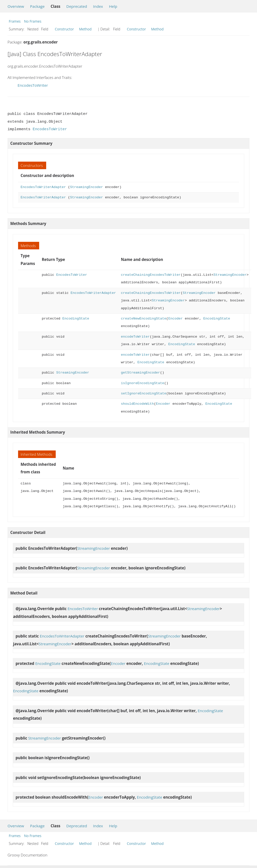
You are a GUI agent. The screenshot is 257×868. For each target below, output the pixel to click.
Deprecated (77, 6)
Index (98, 6)
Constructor (65, 29)
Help (113, 6)
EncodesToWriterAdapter (43, 187)
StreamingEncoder (86, 187)
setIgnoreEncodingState (144, 394)
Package (37, 6)
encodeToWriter (135, 337)
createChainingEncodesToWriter (151, 275)
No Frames (33, 21)
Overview (16, 6)
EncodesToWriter (33, 85)
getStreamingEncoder (141, 373)
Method (85, 29)
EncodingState (76, 319)
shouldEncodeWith (137, 404)
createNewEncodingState (144, 319)
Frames (15, 21)
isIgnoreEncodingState (143, 383)
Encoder (175, 319)
